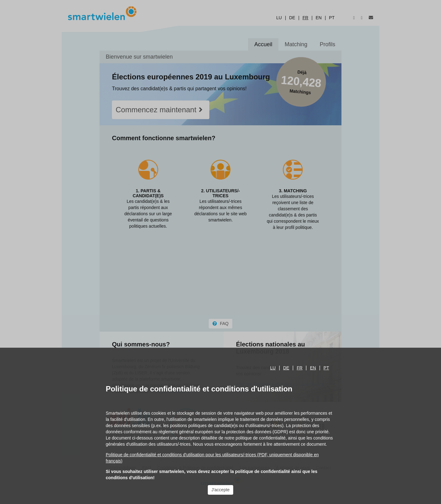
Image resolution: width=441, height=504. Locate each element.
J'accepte (221, 490)
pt (326, 368)
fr (300, 368)
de (286, 368)
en (313, 368)
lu (273, 368)
